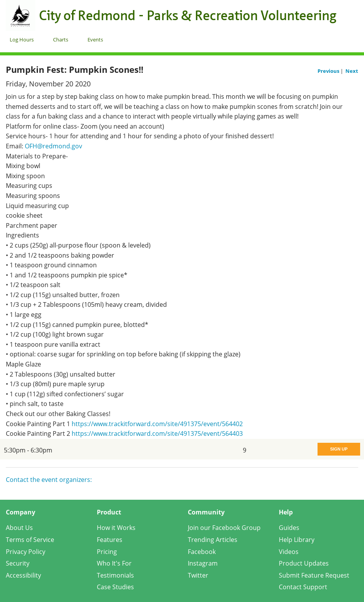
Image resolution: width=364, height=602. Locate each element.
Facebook (202, 552)
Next (352, 71)
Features (110, 540)
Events (95, 40)
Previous (329, 71)
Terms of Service (30, 540)
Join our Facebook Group (224, 528)
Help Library (297, 540)
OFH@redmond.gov (53, 146)
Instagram (203, 563)
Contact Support (303, 587)
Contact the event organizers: (49, 480)
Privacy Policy (26, 552)
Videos (289, 552)
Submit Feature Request (314, 575)
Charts (61, 40)
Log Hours (22, 40)
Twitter (198, 575)
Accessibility (23, 575)
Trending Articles (213, 540)
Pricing (107, 552)
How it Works (116, 528)
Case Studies (115, 587)
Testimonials (115, 575)
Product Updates (304, 563)
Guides (289, 528)
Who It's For (114, 563)
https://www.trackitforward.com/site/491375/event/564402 (157, 424)
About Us (19, 528)
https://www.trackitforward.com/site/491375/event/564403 (157, 433)
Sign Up (339, 449)
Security (18, 563)
